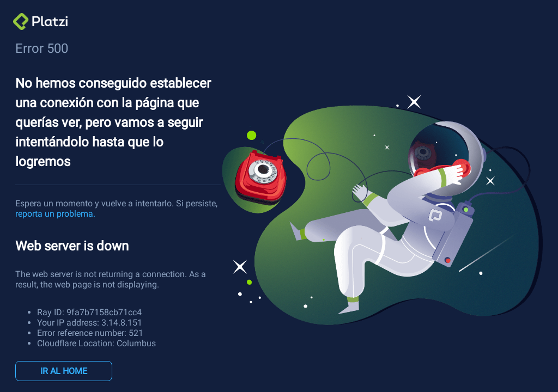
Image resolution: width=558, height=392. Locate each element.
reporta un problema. (55, 214)
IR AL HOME (64, 371)
